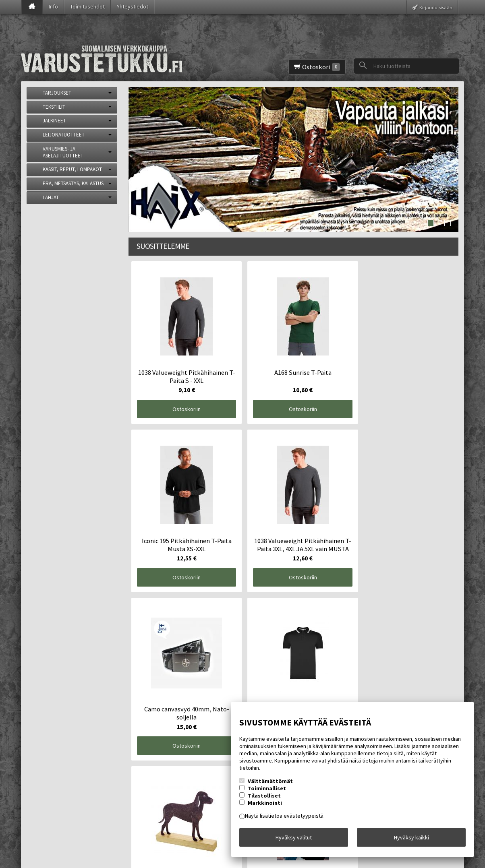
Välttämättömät (270, 785)
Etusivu (42, 749)
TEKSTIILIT (54, 107)
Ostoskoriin (170, 375)
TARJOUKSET (57, 93)
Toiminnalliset (267, 793)
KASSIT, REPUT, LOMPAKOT (72, 169)
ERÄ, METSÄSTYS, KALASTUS (73, 183)
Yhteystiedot (133, 6)
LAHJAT (51, 197)
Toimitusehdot (87, 6)
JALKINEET (54, 121)
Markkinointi (265, 807)
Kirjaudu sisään (436, 7)
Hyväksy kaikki (411, 839)
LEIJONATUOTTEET (64, 135)
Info (53, 6)
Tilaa (160, 801)
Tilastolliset (264, 800)
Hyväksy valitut (294, 839)
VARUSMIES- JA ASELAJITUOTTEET (63, 152)
